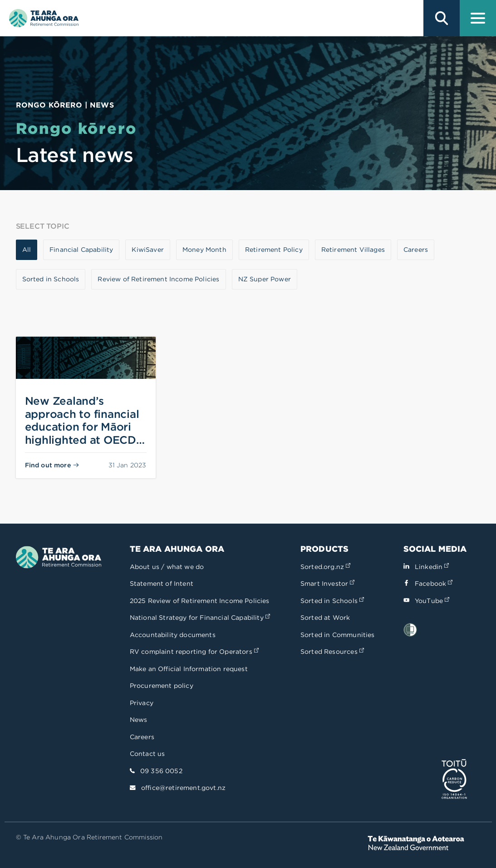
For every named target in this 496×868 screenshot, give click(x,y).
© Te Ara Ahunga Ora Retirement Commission (89, 837)
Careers (142, 737)
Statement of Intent (162, 584)
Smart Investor (327, 584)
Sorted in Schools (332, 601)
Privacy (142, 703)
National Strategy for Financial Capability (200, 618)
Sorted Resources (332, 652)
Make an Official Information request (189, 669)
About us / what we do (167, 567)
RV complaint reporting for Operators (194, 652)
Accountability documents (173, 635)
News (139, 720)
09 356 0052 (161, 771)
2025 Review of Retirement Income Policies (200, 601)
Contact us (147, 754)
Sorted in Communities (338, 635)
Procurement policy (162, 686)
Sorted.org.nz (325, 567)
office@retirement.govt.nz (183, 788)
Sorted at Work (325, 618)
